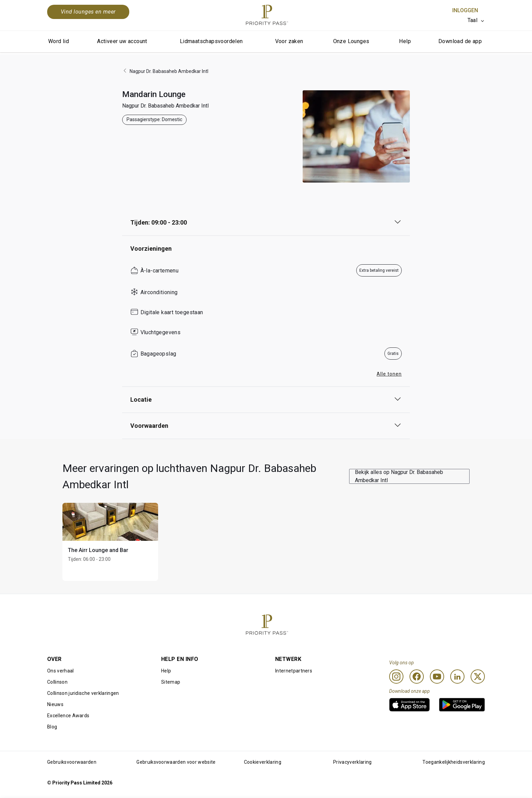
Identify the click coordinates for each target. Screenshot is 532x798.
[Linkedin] (457, 677)
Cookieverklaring (263, 762)
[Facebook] (417, 677)
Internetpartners (294, 671)
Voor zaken (289, 41)
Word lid (59, 41)
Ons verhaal (61, 671)
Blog (52, 727)
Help (405, 41)
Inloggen (465, 10)
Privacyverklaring (352, 762)
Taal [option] (472, 20)
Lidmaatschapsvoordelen (211, 41)
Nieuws (55, 704)
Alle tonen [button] (389, 374)
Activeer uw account (122, 41)
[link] (410, 705)
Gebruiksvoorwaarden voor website (176, 762)
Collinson (57, 682)
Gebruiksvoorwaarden (72, 762)
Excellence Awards (68, 716)
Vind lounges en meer (88, 12)
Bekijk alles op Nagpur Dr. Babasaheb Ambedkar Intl (399, 476)
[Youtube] (437, 677)
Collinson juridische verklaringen (83, 693)
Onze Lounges (351, 41)
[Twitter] (478, 677)
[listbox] (476, 20)
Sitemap (171, 682)
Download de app (460, 41)
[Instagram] (396, 677)
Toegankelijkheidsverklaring (454, 762)
